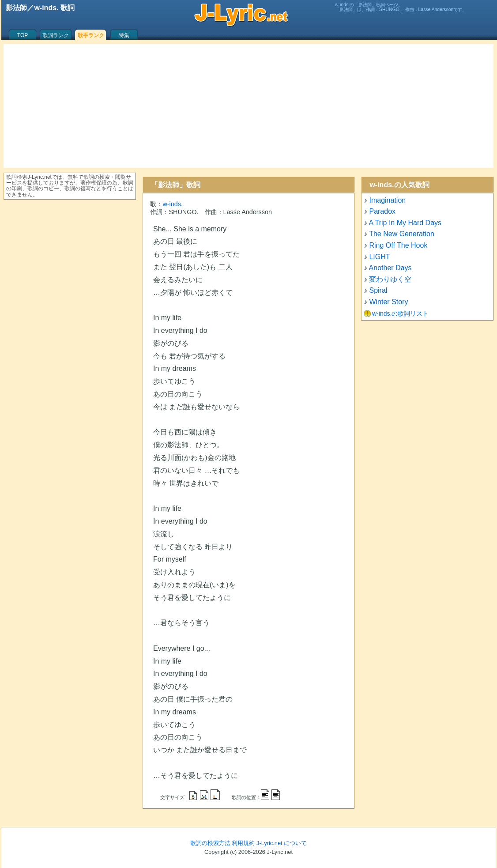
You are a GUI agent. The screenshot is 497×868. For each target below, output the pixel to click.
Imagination (387, 200)
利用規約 (243, 843)
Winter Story (388, 302)
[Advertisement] (248, 106)
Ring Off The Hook (398, 245)
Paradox (382, 211)
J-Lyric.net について (282, 843)
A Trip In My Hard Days (405, 223)
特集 (124, 35)
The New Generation (402, 234)
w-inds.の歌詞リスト (400, 313)
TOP (23, 35)
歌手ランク (91, 35)
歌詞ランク (56, 35)
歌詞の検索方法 (210, 843)
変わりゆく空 (390, 279)
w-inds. (173, 204)
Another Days (390, 268)
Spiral (378, 290)
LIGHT (379, 257)
